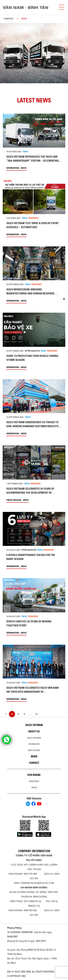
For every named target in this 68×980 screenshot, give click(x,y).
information (13, 168)
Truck (34, 788)
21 (37, 714)
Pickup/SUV (34, 781)
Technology (34, 744)
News (24, 168)
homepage (9, 19)
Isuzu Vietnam (34, 725)
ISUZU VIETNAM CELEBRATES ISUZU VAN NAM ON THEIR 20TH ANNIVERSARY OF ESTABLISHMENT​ (33, 692)
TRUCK (25, 152)
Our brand (34, 775)
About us (34, 731)
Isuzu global (34, 750)
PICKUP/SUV (33, 218)
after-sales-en (32, 351)
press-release (14, 500)
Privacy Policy (14, 928)
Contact (34, 763)
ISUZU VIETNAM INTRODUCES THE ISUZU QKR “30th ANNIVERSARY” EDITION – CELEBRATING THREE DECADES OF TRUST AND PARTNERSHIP (33, 161)
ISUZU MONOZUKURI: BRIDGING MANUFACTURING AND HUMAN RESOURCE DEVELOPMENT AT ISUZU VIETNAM (30, 293)
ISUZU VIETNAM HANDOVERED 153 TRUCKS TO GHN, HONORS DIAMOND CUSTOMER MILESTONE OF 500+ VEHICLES (34, 426)
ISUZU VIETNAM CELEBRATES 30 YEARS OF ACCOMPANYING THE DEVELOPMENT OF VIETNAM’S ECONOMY (30, 493)
